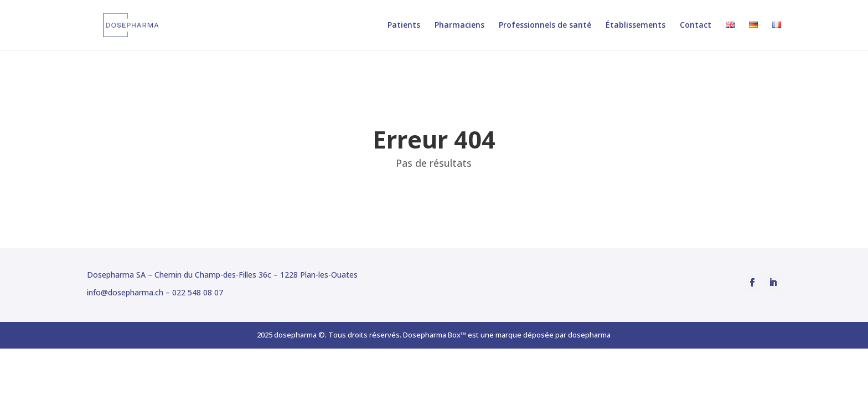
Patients (404, 25)
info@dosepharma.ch (125, 292)
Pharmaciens (459, 25)
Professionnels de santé (545, 25)
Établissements (635, 25)
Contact (696, 25)
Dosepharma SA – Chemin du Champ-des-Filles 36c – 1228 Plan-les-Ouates (222, 275)
